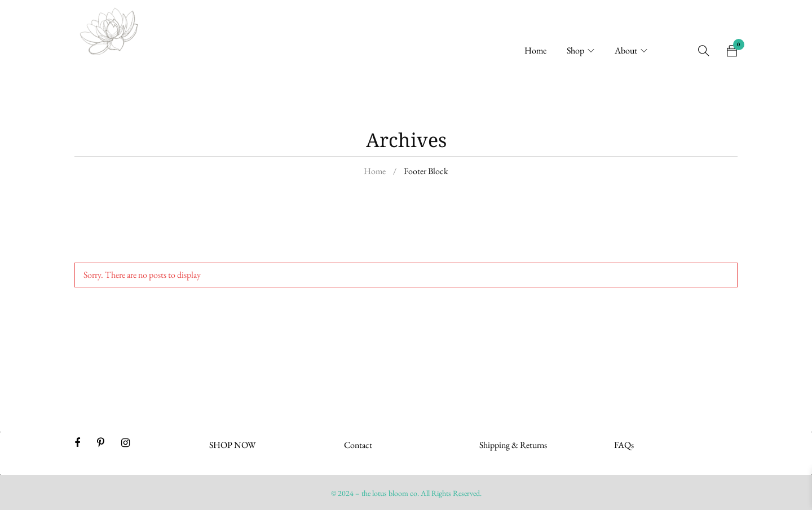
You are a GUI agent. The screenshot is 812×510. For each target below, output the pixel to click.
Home (375, 171)
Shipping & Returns (513, 445)
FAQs (624, 445)
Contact (358, 445)
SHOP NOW (233, 445)
